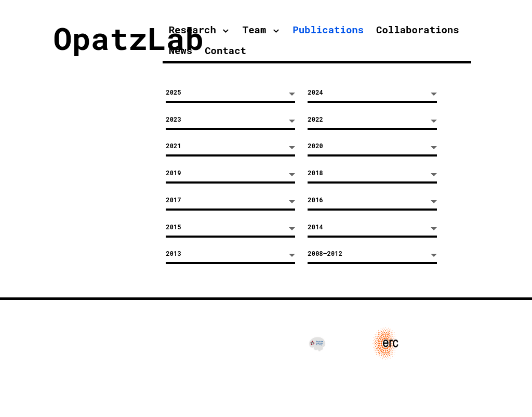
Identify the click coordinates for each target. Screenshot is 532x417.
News (181, 50)
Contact (225, 50)
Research (192, 29)
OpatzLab (128, 38)
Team (255, 29)
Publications (328, 29)
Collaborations (418, 29)
